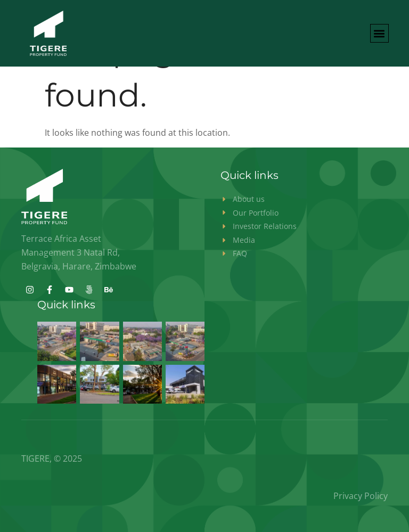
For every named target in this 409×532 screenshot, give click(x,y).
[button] (379, 33)
